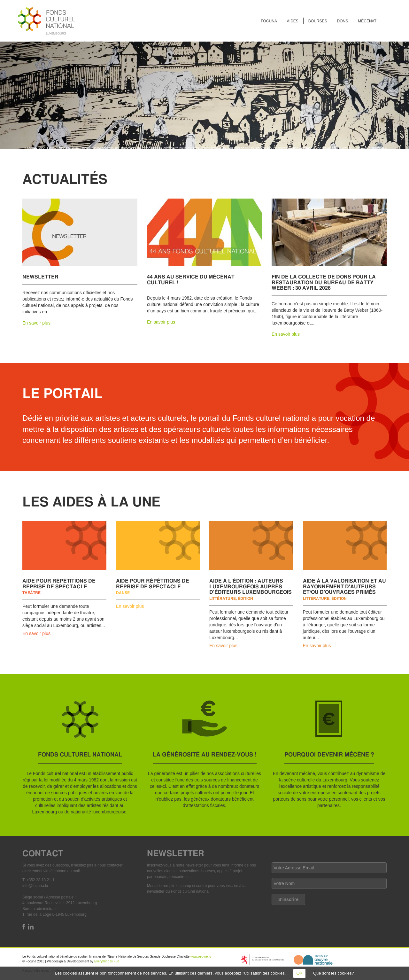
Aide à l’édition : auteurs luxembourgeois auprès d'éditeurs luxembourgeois (251, 586)
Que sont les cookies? (334, 973)
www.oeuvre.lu (201, 956)
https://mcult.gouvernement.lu (262, 960)
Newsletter (40, 276)
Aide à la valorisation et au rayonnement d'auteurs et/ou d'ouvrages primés (344, 586)
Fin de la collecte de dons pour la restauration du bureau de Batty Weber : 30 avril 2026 (324, 282)
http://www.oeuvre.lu (313, 960)
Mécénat (367, 21)
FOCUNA (269, 21)
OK (300, 973)
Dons (343, 21)
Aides (293, 21)
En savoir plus (36, 323)
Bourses (318, 21)
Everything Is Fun (107, 961)
